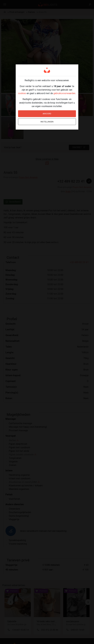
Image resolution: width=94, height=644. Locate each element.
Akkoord (47, 114)
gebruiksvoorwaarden (64, 93)
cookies (22, 93)
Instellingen (47, 122)
